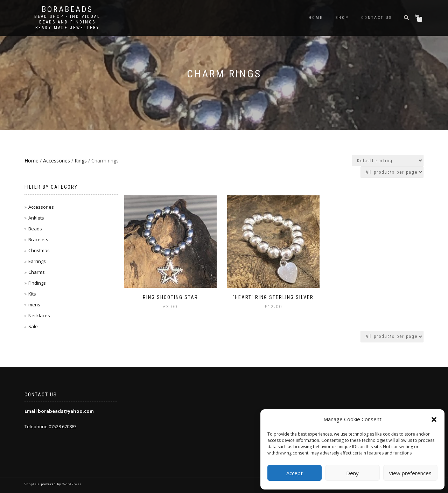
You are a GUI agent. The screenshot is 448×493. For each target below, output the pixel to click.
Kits (32, 294)
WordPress (71, 484)
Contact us (377, 18)
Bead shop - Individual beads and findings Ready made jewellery (67, 22)
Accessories (57, 161)
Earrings (37, 261)
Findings (37, 283)
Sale (33, 326)
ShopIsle (33, 484)
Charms (37, 272)
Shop (342, 18)
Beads (35, 229)
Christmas (39, 250)
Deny (352, 473)
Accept (295, 473)
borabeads (67, 9)
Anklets (36, 218)
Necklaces (39, 315)
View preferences (410, 473)
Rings (81, 161)
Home (316, 18)
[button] (434, 419)
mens (34, 305)
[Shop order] (388, 161)
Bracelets (38, 239)
